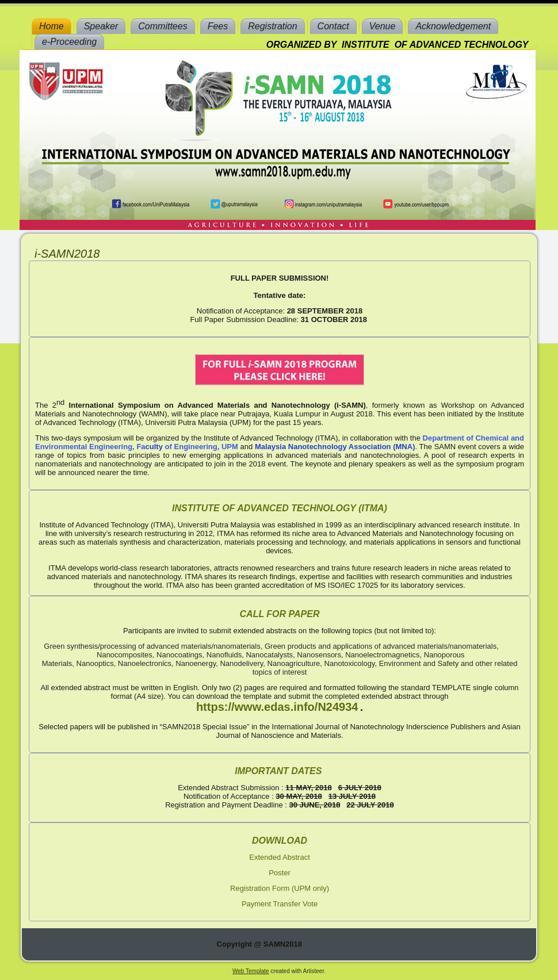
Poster (280, 873)
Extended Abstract (280, 857)
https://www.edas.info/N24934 (277, 707)
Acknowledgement (453, 26)
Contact (333, 26)
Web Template (251, 971)
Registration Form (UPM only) (280, 888)
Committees (163, 26)
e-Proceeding (69, 42)
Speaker (101, 26)
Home (51, 26)
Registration (272, 26)
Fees (218, 26)
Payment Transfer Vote (280, 904)
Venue (383, 26)
